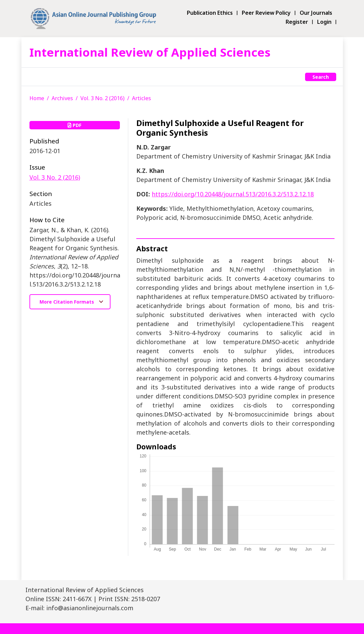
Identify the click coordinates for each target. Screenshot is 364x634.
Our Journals (316, 13)
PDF (75, 125)
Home (37, 98)
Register (297, 22)
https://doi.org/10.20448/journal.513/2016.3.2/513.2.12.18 (233, 194)
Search (321, 77)
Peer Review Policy (266, 13)
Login (324, 22)
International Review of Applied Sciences (150, 52)
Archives (62, 98)
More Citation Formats (67, 302)
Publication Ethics (210, 13)
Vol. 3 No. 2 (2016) (102, 98)
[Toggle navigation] (33, 77)
